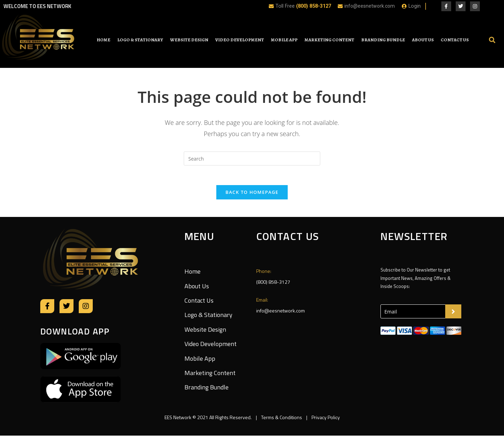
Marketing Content (329, 40)
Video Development (240, 40)
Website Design (189, 40)
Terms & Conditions (282, 419)
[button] (492, 40)
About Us (423, 40)
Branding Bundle (383, 40)
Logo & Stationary (140, 40)
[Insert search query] (252, 158)
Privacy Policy (325, 419)
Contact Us (455, 40)
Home (103, 40)
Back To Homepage (252, 193)
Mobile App (284, 40)
